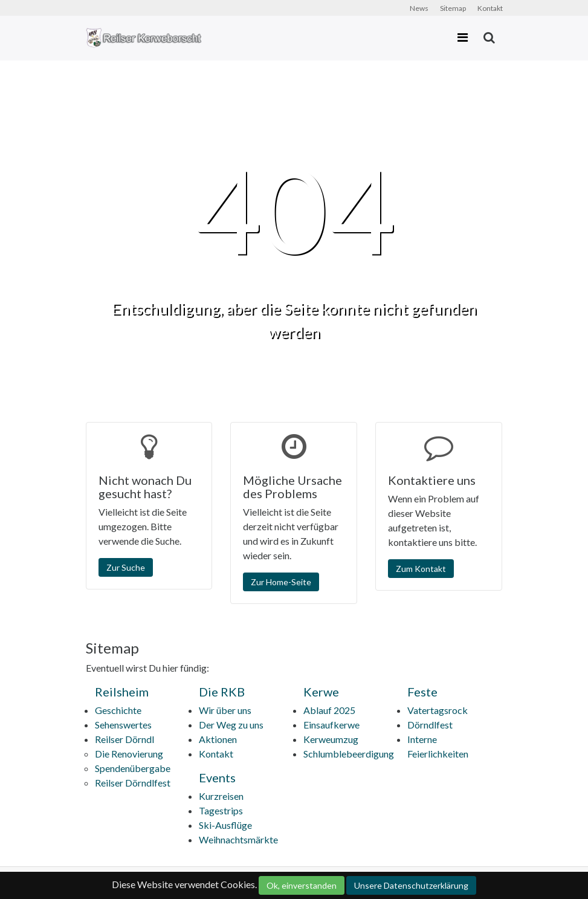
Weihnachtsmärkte (238, 839)
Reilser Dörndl (124, 739)
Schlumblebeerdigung (349, 754)
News (419, 8)
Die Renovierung (129, 754)
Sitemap (453, 8)
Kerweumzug (331, 739)
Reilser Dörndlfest (133, 783)
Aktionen (218, 739)
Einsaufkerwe (331, 725)
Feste (422, 692)
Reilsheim (122, 692)
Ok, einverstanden (302, 885)
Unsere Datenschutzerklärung (411, 885)
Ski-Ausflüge (225, 825)
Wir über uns (225, 710)
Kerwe (321, 692)
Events (217, 777)
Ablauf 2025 (329, 710)
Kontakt (490, 8)
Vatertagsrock (438, 710)
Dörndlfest (430, 725)
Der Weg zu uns (231, 725)
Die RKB (222, 692)
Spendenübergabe (133, 768)
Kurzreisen (221, 796)
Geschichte (118, 710)
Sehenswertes (123, 725)
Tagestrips (221, 810)
